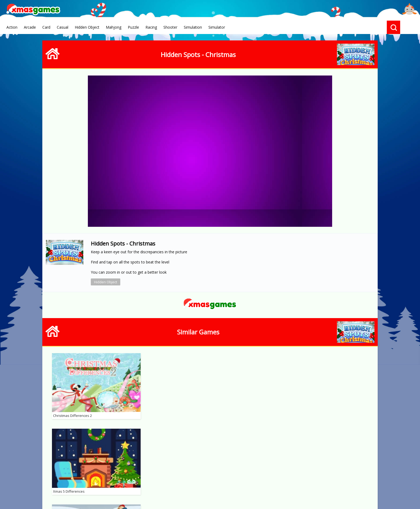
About (96, 481)
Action (12, 27)
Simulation (193, 27)
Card (46, 27)
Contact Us (181, 481)
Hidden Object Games (258, 481)
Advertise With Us (305, 481)
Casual (63, 27)
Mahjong (114, 27)
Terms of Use (152, 481)
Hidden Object (87, 27)
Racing (151, 27)
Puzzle (133, 27)
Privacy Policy (121, 481)
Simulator (217, 27)
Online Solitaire (214, 481)
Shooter (170, 27)
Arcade (30, 27)
